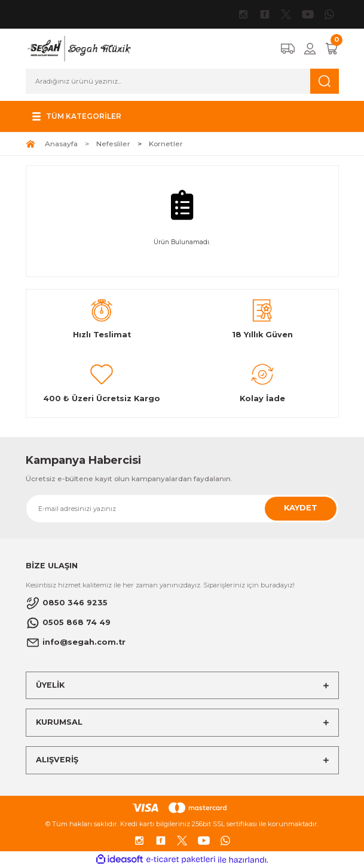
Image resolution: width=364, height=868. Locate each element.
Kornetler (166, 144)
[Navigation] (75, 116)
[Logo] (79, 48)
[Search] (182, 81)
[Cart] (332, 49)
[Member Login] (310, 49)
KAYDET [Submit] (301, 508)
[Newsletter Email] (182, 509)
